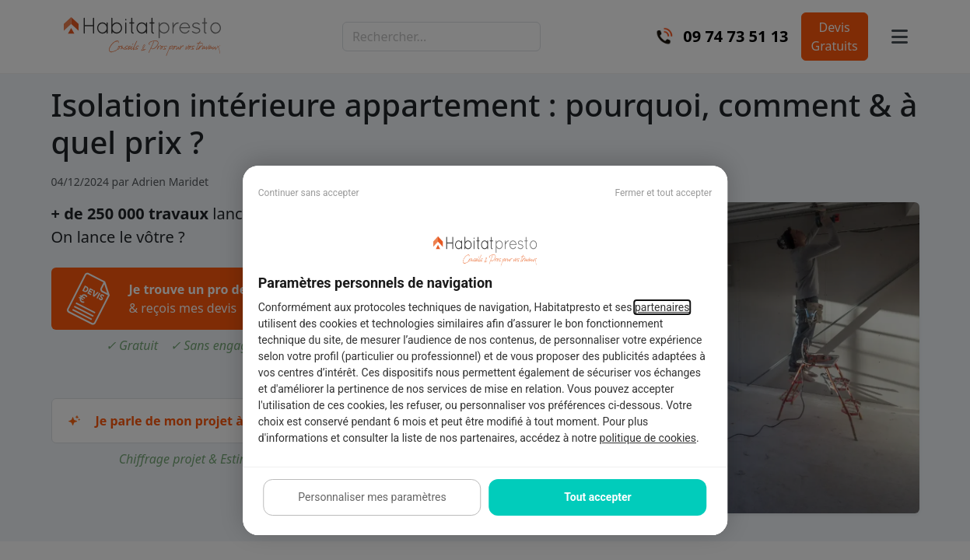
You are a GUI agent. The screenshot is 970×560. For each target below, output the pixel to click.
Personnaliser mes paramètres (372, 497)
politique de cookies (648, 438)
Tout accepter (597, 497)
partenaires (662, 307)
